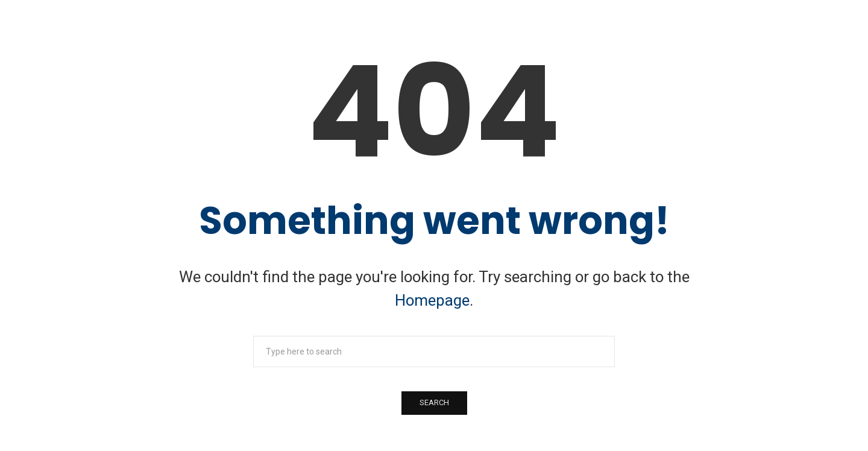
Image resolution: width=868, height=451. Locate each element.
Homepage (432, 300)
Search (434, 402)
